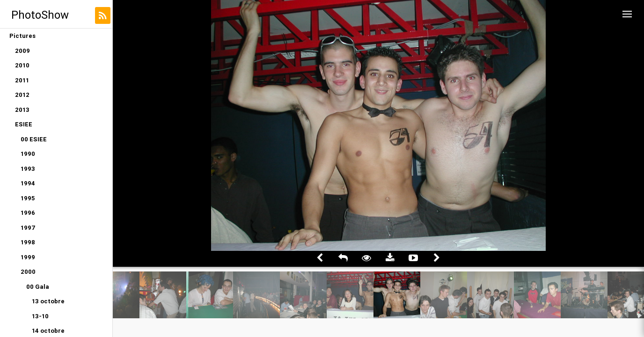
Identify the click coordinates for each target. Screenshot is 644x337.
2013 (22, 110)
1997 (28, 228)
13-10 (40, 316)
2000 (28, 272)
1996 (28, 213)
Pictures (22, 36)
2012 (22, 95)
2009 (22, 51)
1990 (28, 154)
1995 (28, 198)
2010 (22, 65)
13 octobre (48, 301)
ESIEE (24, 124)
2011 (22, 80)
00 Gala (38, 287)
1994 (28, 183)
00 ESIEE (34, 139)
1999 (28, 257)
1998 (28, 242)
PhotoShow (40, 15)
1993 (28, 169)
